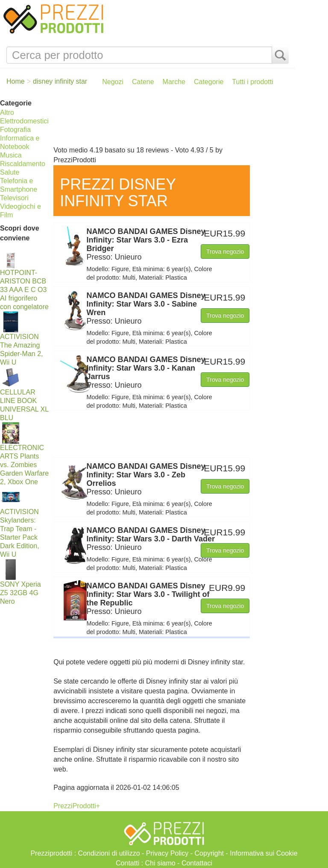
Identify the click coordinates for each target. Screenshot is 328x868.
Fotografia (15, 130)
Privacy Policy (167, 853)
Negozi (113, 82)
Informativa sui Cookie (264, 853)
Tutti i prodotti (252, 82)
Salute (10, 172)
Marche (174, 82)
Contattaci (197, 863)
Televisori (14, 198)
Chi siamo (160, 863)
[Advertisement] (172, 120)
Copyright (209, 853)
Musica (11, 155)
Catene (143, 82)
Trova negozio (225, 251)
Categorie (209, 82)
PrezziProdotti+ (77, 806)
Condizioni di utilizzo (109, 853)
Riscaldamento (23, 164)
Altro (7, 113)
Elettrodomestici (24, 121)
